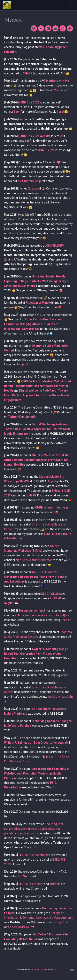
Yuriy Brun (61, 922)
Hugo (54, 970)
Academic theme (40, 970)
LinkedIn (66, 620)
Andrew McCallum (21, 927)
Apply (51, 481)
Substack (34, 189)
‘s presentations (34, 855)
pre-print (38, 884)
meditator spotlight (60, 697)
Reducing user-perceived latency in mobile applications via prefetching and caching (34, 829)
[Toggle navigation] (70, 5)
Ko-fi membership (29, 181)
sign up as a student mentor (34, 560)
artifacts (55, 884)
